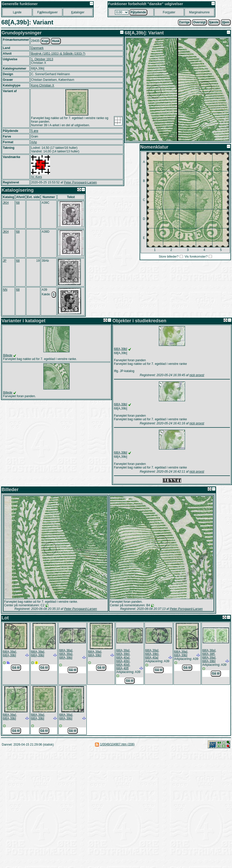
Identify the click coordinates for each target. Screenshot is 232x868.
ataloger (78, 12)
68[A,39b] (120, 349)
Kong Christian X (43, 85)
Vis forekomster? (196, 257)
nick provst (197, 375)
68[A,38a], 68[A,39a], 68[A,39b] (66, 654)
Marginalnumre (199, 12)
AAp (34, 142)
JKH (6, 203)
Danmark (37, 48)
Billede (8, 355)
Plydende (138, 12)
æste (214, 22)
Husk (56, 41)
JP (5, 261)
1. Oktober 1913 (42, 59)
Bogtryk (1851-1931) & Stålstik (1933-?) (58, 54)
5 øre (35, 131)
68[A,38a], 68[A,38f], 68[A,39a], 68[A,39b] (209, 656)
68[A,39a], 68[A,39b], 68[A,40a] (152, 654)
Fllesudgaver (47, 12)
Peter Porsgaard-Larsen (80, 182)
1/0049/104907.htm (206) (117, 744)
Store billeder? (168, 257)
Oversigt (200, 22)
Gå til (16, 668)
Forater (169, 12)
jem (226, 22)
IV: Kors (36, 177)
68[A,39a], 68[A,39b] (10, 654)
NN (5, 290)
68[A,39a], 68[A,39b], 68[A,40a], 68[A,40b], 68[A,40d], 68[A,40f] (123, 659)
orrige (184, 22)
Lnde (17, 12)
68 (18, 203)
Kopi (45, 41)
